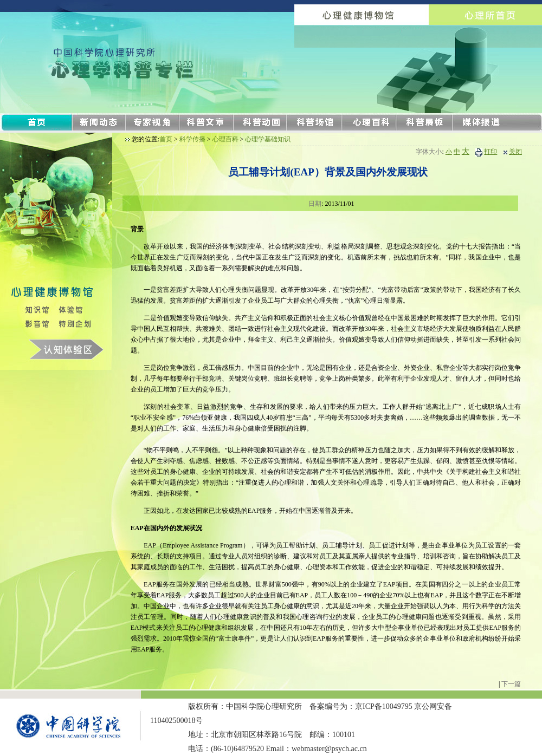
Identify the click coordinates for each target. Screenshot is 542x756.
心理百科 (225, 139)
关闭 (515, 152)
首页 (166, 139)
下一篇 (511, 684)
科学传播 (192, 139)
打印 (491, 152)
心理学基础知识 (268, 139)
